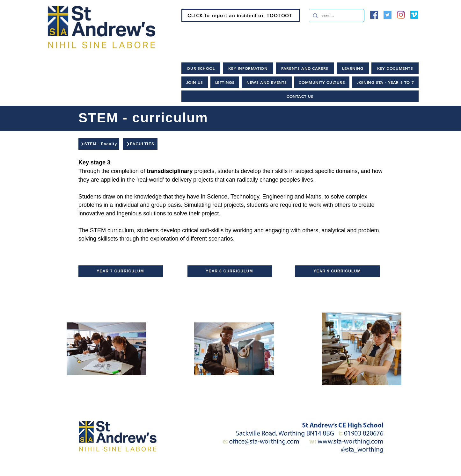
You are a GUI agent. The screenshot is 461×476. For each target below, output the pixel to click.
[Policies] (269, 470)
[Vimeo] (414, 15)
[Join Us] (163, 470)
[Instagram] (401, 15)
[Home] (120, 470)
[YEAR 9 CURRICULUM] (337, 271)
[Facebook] (374, 15)
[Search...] (336, 15)
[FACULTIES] (140, 144)
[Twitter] (388, 15)
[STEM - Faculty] (99, 144)
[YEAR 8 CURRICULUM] (230, 271)
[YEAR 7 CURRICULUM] (121, 271)
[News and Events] (216, 470)
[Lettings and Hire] (319, 470)
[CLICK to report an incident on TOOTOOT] (241, 15)
